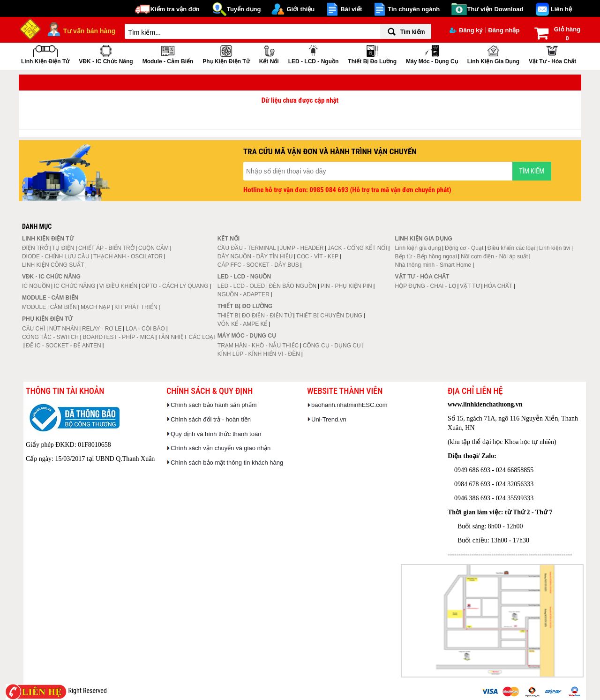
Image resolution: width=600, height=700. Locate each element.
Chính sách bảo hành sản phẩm (214, 405)
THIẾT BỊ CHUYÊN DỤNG (329, 316)
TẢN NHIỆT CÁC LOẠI (186, 337)
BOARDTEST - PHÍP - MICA (118, 337)
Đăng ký (466, 30)
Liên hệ (561, 9)
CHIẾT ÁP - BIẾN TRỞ (106, 248)
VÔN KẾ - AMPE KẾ (243, 324)
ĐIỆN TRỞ (35, 248)
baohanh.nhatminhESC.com (349, 405)
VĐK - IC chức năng (106, 54)
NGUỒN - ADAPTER (244, 294)
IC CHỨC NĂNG (75, 286)
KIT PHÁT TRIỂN (136, 307)
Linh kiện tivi (555, 248)
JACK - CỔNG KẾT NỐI (357, 248)
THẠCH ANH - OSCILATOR (128, 256)
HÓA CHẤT (498, 286)
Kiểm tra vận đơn (175, 9)
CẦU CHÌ (34, 329)
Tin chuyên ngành (414, 9)
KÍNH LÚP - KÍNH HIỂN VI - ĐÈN (259, 354)
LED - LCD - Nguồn (314, 54)
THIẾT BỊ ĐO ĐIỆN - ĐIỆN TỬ (255, 316)
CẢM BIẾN (64, 307)
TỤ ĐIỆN (63, 248)
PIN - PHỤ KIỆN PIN (346, 286)
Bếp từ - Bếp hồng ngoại (426, 256)
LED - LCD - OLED (241, 286)
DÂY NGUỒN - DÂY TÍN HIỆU (255, 256)
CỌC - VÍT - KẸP (318, 256)
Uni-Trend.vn (329, 419)
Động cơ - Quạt (464, 248)
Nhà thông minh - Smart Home (433, 265)
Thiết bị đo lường (372, 54)
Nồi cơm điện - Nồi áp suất (494, 256)
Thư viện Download (495, 9)
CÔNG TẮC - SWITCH (50, 337)
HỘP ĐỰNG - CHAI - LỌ (426, 286)
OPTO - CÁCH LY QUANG (175, 286)
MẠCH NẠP (95, 307)
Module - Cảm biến (168, 54)
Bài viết (351, 9)
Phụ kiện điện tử (226, 54)
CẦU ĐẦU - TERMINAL (247, 248)
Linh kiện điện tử (45, 54)
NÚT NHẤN (64, 329)
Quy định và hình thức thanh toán (216, 434)
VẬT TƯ (470, 286)
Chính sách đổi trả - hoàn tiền (211, 419)
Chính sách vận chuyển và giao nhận (221, 448)
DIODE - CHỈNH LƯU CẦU (56, 256)
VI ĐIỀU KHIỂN (118, 286)
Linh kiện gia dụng (493, 54)
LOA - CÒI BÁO (145, 329)
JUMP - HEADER (302, 248)
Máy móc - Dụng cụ (432, 54)
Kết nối (269, 54)
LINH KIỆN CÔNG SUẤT (53, 265)
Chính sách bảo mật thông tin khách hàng (227, 463)
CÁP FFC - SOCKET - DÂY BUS (258, 265)
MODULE (34, 307)
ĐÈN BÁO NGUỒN (293, 286)
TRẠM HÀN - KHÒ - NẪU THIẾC (258, 346)
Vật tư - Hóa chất (552, 54)
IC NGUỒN (36, 286)
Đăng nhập (504, 30)
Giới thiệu (300, 9)
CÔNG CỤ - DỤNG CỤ (332, 346)
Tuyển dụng (244, 9)
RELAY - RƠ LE (102, 329)
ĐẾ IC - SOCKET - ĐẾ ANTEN (63, 346)
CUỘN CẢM (154, 248)
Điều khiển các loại (511, 248)
